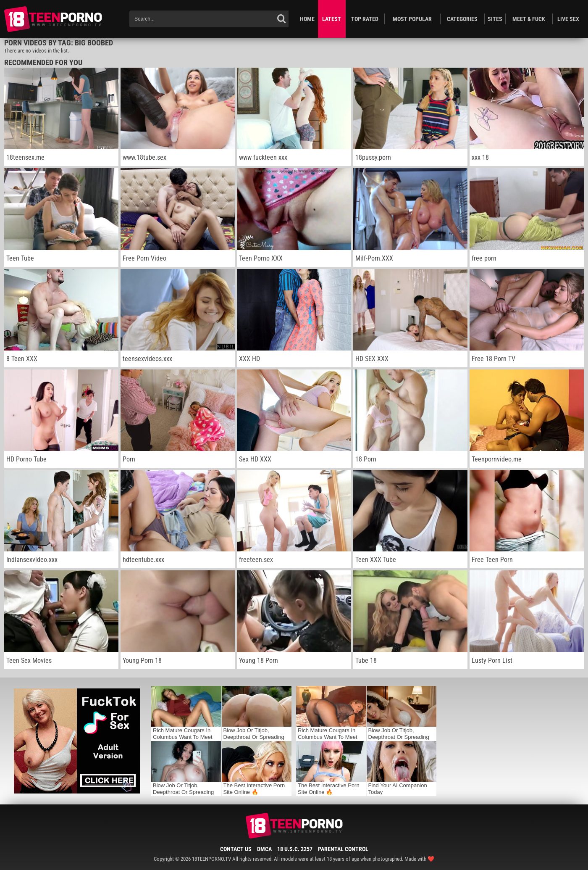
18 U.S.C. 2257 (295, 849)
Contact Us (236, 849)
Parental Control (343, 849)
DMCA (264, 849)
